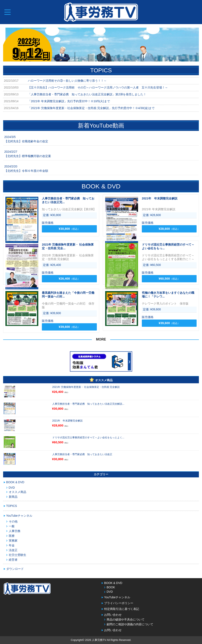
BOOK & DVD (15, 482)
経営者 (13, 560)
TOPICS (12, 506)
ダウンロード (15, 569)
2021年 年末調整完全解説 (68, 421)
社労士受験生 (17, 555)
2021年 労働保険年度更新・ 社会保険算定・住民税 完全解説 (86, 387)
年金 (12, 545)
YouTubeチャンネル (19, 516)
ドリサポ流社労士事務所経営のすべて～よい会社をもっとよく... (88, 438)
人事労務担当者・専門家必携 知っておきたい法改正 (82, 454)
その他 (13, 521)
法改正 (13, 550)
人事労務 (15, 531)
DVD (12, 488)
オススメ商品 (17, 492)
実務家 (13, 541)
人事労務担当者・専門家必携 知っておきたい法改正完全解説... (88, 404)
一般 (12, 526)
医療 (12, 536)
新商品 (13, 497)
